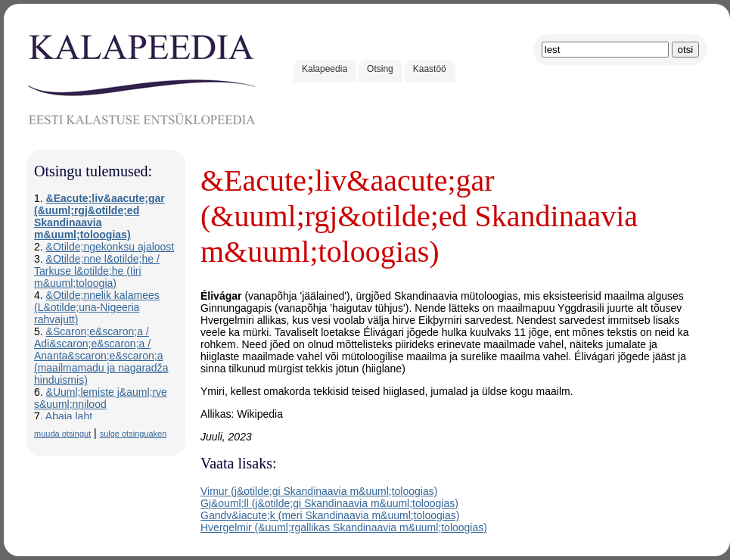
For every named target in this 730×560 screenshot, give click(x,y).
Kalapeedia (325, 69)
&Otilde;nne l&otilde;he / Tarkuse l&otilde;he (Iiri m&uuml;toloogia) (97, 271)
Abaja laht (69, 416)
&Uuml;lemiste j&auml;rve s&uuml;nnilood (101, 398)
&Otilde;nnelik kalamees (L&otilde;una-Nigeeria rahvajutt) (97, 307)
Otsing (380, 69)
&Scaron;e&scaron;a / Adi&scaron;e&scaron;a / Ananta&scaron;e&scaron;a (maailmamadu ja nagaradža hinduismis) (101, 356)
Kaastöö (430, 69)
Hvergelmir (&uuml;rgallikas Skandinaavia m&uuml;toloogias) (344, 527)
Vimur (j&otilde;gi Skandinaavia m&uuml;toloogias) (319, 491)
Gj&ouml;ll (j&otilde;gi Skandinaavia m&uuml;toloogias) (329, 503)
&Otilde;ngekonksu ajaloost (110, 247)
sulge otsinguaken (134, 434)
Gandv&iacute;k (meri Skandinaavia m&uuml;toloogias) (330, 515)
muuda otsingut (62, 434)
